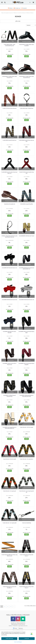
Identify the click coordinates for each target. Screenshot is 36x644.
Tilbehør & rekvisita (17, 13)
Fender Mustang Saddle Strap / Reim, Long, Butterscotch (10, 555)
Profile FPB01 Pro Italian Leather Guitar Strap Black (26, 45)
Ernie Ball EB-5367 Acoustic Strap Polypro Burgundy (26, 364)
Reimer (32, 13)
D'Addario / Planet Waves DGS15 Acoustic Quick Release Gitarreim (10, 236)
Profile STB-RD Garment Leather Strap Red (26, 173)
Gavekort (24, 8)
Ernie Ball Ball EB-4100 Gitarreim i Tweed (27, 236)
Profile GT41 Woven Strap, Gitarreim (10, 108)
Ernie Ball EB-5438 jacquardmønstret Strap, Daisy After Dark (27, 396)
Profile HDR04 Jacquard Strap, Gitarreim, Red (26, 141)
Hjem (2, 13)
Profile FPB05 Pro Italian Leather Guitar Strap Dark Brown (26, 77)
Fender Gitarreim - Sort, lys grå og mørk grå (26, 492)
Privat (15, 628)
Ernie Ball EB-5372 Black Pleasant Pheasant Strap (10, 396)
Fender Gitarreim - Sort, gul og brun (26, 459)
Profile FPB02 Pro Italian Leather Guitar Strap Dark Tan (10, 77)
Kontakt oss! (17, 8)
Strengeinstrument (8, 13)
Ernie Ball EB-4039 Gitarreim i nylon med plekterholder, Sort (26, 268)
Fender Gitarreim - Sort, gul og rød (10, 491)
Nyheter (10, 8)
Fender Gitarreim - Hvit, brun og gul (26, 427)
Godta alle (27, 639)
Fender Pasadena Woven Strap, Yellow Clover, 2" (26, 587)
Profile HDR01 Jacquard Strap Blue (26, 204)
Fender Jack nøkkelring (27, 523)
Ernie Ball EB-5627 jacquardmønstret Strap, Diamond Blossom (10, 428)
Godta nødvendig (9, 639)
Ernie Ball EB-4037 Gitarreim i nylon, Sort (10, 268)
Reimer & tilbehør (26, 13)
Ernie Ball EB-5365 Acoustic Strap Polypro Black (26, 332)
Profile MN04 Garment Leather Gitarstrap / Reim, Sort (10, 173)
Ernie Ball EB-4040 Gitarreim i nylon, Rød (10, 300)
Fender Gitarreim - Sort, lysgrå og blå (10, 523)
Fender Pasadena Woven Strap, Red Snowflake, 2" (10, 587)
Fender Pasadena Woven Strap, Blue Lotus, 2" (26, 555)
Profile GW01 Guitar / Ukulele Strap (27, 108)
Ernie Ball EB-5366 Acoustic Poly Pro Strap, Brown (10, 364)
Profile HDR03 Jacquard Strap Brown (10, 140)
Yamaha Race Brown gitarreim (10, 204)
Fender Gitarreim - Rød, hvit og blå (10, 459)
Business (20, 628)
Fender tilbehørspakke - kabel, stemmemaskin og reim (10, 45)
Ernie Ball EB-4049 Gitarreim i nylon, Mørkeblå (10, 332)
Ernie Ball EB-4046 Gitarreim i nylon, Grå (27, 300)
